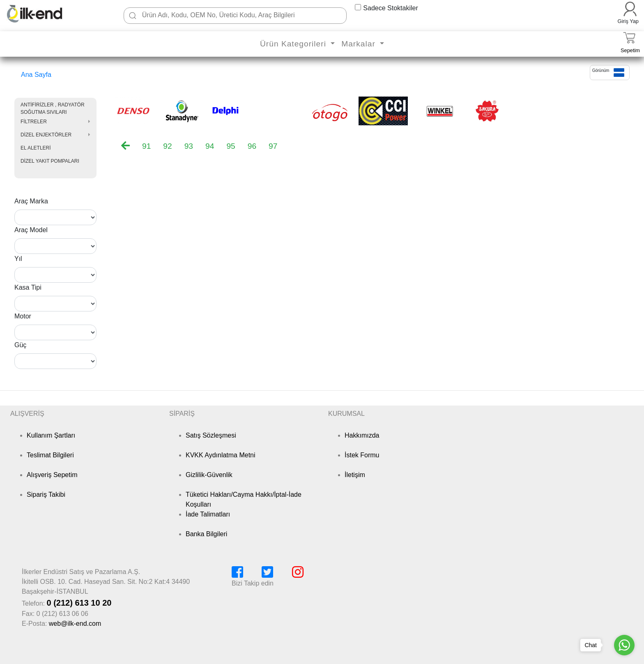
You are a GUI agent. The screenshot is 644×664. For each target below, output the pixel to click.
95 (231, 146)
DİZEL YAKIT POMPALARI (50, 161)
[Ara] (133, 16)
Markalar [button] (360, 44)
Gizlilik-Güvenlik (209, 475)
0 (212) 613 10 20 (79, 603)
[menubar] (205, 146)
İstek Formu (362, 455)
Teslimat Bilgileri (50, 455)
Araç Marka (31, 201)
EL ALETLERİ (36, 148)
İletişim (355, 475)
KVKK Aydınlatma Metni (221, 455)
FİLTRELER (34, 122)
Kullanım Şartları (51, 435)
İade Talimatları (208, 514)
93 (189, 146)
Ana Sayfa (36, 75)
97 (273, 146)
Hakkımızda (362, 435)
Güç (20, 345)
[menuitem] (125, 145)
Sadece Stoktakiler (390, 8)
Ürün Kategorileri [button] (294, 44)
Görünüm (601, 70)
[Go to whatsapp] (624, 645)
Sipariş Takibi (46, 495)
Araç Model (31, 230)
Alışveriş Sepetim (52, 475)
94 (210, 146)
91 (146, 146)
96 (252, 146)
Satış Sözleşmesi (211, 435)
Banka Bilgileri (206, 534)
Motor (23, 316)
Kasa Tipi (28, 287)
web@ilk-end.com (75, 624)
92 (167, 146)
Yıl (18, 259)
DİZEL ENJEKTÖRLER (46, 135)
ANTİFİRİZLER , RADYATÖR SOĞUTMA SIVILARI (53, 108)
